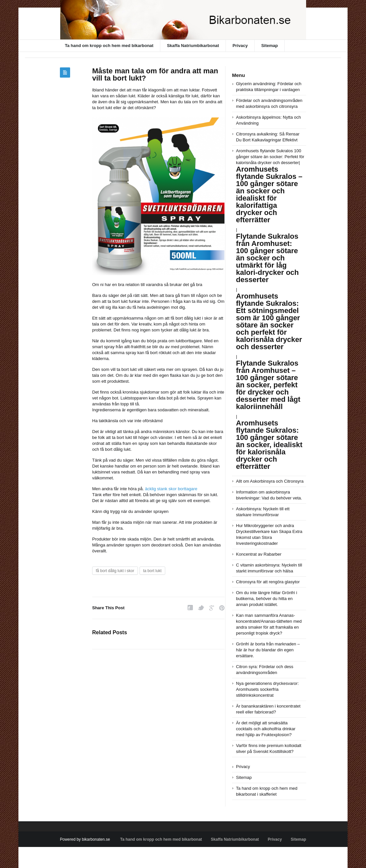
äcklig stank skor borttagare (171, 489)
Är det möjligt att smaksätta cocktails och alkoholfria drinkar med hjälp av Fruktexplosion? (266, 729)
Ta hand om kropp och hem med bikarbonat (109, 46)
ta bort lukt (152, 571)
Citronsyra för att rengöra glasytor (268, 582)
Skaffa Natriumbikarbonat (193, 46)
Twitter (201, 608)
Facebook (190, 608)
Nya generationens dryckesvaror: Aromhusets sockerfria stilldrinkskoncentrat (267, 689)
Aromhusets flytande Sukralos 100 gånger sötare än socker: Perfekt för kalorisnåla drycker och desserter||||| (270, 284)
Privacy (240, 46)
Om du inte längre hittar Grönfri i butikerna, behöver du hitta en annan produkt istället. (267, 599)
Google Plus (212, 608)
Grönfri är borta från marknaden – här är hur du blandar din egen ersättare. (268, 650)
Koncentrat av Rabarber (259, 554)
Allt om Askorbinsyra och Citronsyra (270, 481)
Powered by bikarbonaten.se (85, 839)
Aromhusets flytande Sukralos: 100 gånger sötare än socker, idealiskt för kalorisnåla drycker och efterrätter (269, 445)
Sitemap (270, 46)
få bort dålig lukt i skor (115, 571)
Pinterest (222, 608)
